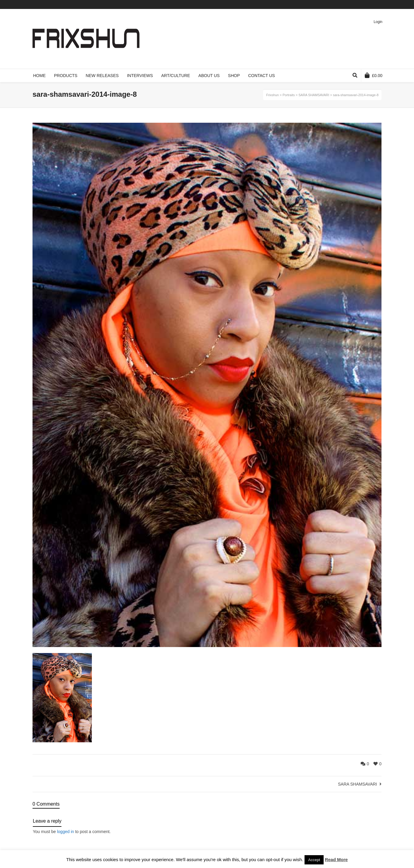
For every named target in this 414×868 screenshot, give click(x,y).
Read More (336, 859)
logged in (65, 832)
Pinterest (372, 4)
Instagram (381, 4)
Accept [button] (314, 860)
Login (378, 22)
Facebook (355, 4)
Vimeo (364, 4)
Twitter (346, 4)
